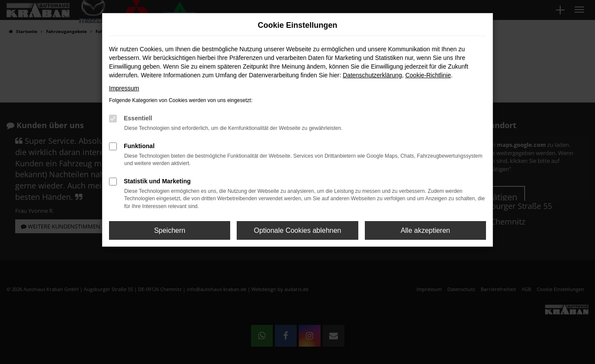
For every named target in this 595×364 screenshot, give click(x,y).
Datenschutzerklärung (372, 75)
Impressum (124, 88)
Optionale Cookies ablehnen (297, 230)
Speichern (170, 230)
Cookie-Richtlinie (428, 75)
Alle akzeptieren (425, 230)
